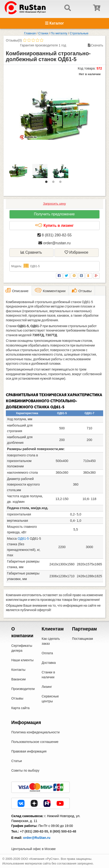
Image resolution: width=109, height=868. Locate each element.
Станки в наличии (48, 675)
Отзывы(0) (14, 40)
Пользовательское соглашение (35, 742)
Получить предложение (54, 214)
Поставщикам (83, 639)
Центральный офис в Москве (33, 849)
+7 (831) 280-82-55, (34, 831)
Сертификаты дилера (22, 648)
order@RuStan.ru (37, 838)
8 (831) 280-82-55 (55, 235)
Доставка (49, 663)
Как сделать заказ (51, 641)
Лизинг (47, 687)
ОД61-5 (23, 539)
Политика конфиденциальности (35, 732)
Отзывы (17, 698)
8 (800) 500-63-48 (63, 831)
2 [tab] (54, 183)
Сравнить (31, 252)
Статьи (16, 761)
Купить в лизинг (54, 225)
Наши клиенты (22, 660)
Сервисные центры (50, 699)
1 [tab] (47, 183)
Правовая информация (29, 751)
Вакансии (18, 679)
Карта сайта (20, 708)
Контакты (18, 670)
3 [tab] (62, 183)
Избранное (76, 252)
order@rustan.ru (54, 243)
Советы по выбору (25, 770)
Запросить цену (54, 204)
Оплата (47, 653)
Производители (23, 689)
